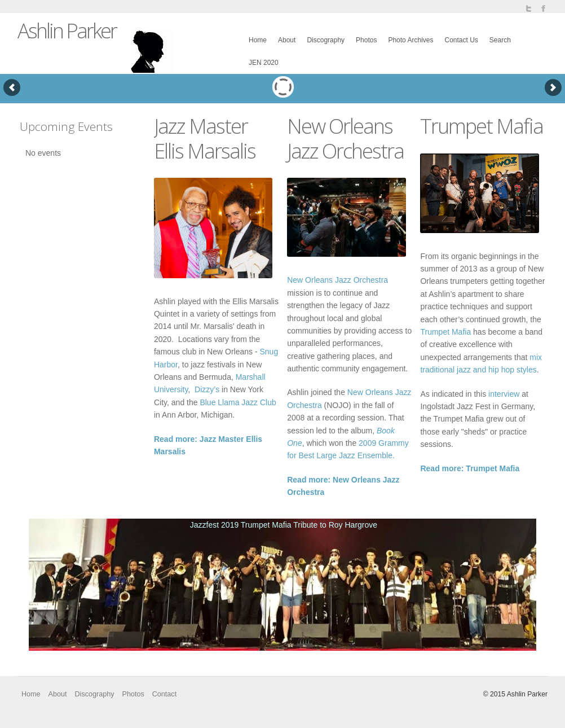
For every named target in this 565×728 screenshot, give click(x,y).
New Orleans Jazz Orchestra (337, 280)
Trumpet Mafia (445, 332)
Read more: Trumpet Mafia (470, 468)
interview (504, 394)
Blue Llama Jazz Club (238, 402)
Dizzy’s (207, 389)
